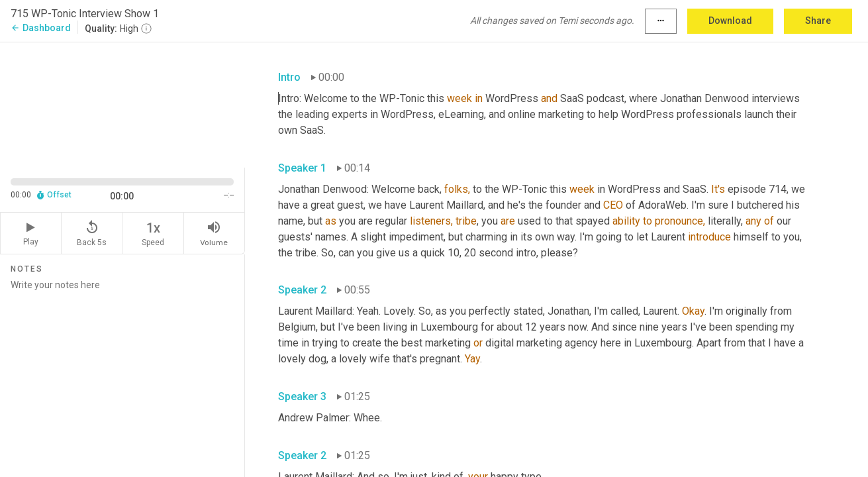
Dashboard (41, 28)
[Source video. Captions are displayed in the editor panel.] (122, 104)
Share (818, 21)
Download (730, 21)
